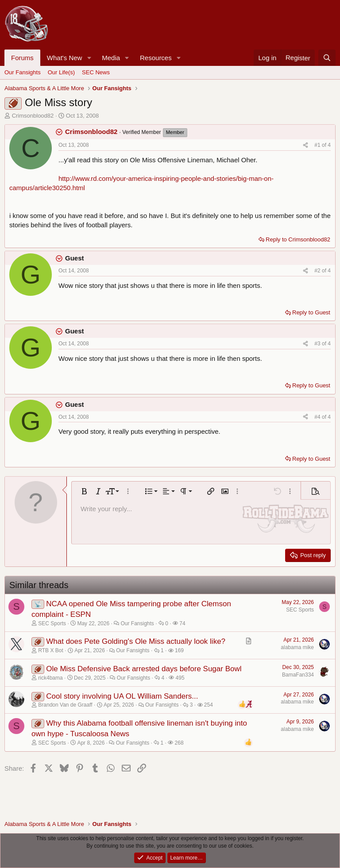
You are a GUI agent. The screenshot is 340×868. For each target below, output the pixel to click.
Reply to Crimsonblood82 (298, 239)
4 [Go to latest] (329, 145)
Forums (22, 58)
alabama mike (297, 647)
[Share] (305, 145)
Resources (156, 58)
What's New (65, 58)
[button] (89, 58)
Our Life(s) (61, 72)
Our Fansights (23, 72)
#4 (318, 417)
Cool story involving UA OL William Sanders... (122, 696)
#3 (318, 344)
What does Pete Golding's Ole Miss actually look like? (136, 641)
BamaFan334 (298, 675)
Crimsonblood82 (33, 116)
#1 (318, 145)
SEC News (96, 72)
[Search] (327, 58)
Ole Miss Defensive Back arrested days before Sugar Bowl (144, 669)
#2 (318, 271)
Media (111, 58)
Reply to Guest (311, 312)
